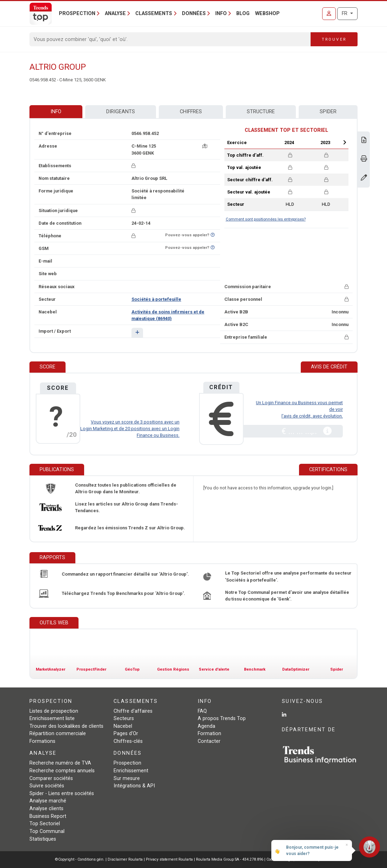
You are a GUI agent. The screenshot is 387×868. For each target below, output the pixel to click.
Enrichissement (131, 771)
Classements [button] (154, 13)
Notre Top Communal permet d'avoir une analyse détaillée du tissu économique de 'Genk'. (287, 596)
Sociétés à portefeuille (156, 299)
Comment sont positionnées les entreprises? (266, 219)
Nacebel (123, 726)
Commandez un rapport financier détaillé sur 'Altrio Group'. (125, 574)
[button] (137, 333)
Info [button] (221, 13)
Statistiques (43, 839)
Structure (261, 112)
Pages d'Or (126, 734)
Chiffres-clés (128, 741)
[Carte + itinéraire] (205, 146)
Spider (328, 112)
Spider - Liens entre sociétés (62, 794)
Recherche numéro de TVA (60, 763)
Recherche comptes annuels (62, 771)
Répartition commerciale (58, 734)
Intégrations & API (134, 786)
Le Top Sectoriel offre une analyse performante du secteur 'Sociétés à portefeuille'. (288, 576)
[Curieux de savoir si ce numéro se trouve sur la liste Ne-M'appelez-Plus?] (213, 235)
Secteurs (124, 718)
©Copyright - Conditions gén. (80, 859)
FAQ (202, 711)
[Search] (170, 39)
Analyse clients (46, 809)
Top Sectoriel (45, 824)
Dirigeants (121, 112)
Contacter (209, 741)
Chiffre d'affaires (133, 711)
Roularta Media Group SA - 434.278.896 (230, 859)
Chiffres (191, 112)
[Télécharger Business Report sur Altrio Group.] (364, 141)
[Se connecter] (329, 14)
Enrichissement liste (52, 718)
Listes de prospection (54, 711)
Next (345, 142)
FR (345, 13)
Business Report (48, 816)
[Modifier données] (364, 178)
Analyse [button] (115, 13)
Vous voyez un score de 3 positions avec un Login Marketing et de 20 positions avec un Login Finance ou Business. (130, 429)
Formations (42, 741)
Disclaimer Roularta (125, 859)
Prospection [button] (77, 13)
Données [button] (194, 13)
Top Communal (47, 831)
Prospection (127, 763)
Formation (209, 734)
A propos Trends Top (222, 718)
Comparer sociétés (51, 778)
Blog (243, 13)
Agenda (206, 726)
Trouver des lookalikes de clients (66, 726)
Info (56, 112)
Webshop (267, 13)
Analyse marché (48, 801)
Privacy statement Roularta (169, 859)
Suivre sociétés (47, 786)
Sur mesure (127, 778)
